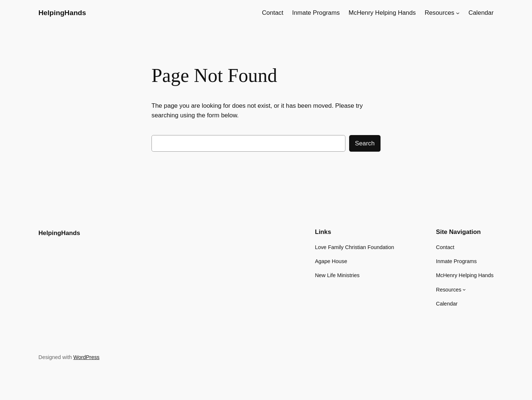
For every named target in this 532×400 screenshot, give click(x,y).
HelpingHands (62, 13)
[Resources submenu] (458, 13)
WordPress (86, 357)
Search (365, 143)
